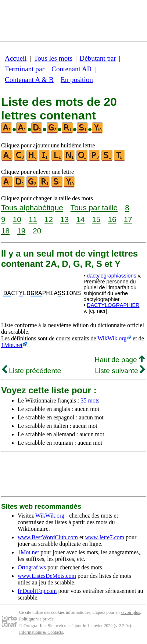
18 (5, 231)
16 (112, 219)
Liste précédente (32, 371)
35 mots (90, 400)
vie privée (45, 619)
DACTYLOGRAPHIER (113, 305)
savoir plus (130, 612)
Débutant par (98, 58)
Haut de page (120, 360)
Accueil (16, 58)
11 (33, 219)
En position (77, 80)
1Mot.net (12, 345)
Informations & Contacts (41, 632)
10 (17, 219)
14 (80, 219)
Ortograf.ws (32, 567)
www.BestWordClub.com (48, 537)
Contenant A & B (29, 80)
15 (96, 219)
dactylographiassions (111, 276)
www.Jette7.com (105, 537)
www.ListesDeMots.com (47, 576)
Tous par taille (94, 207)
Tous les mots (53, 58)
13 (64, 219)
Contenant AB (71, 69)
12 (49, 219)
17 (128, 219)
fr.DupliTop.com (37, 591)
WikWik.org (112, 338)
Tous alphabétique (32, 207)
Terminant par (25, 69)
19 (21, 231)
